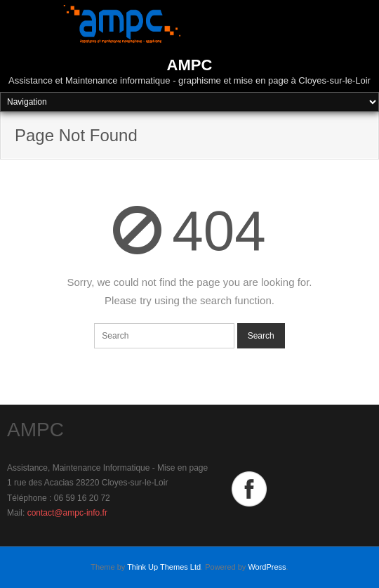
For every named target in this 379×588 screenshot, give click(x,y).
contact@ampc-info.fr (67, 513)
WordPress (267, 567)
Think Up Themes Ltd (164, 567)
